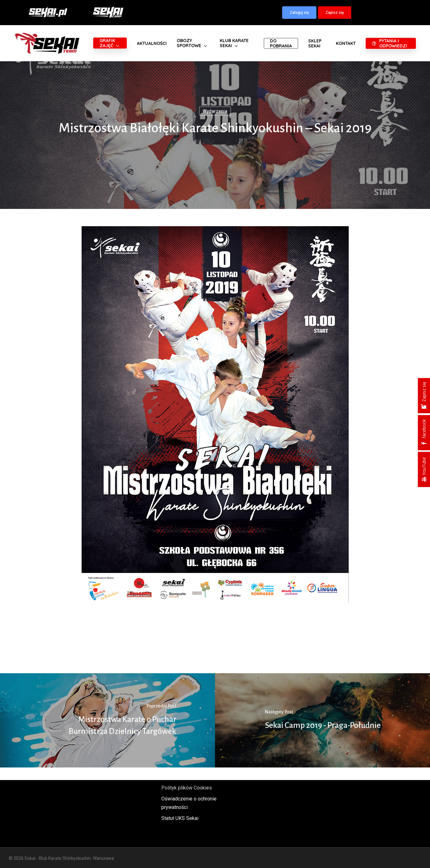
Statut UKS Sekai (180, 818)
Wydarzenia (215, 111)
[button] (299, 13)
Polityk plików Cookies (187, 788)
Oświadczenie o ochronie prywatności (189, 803)
